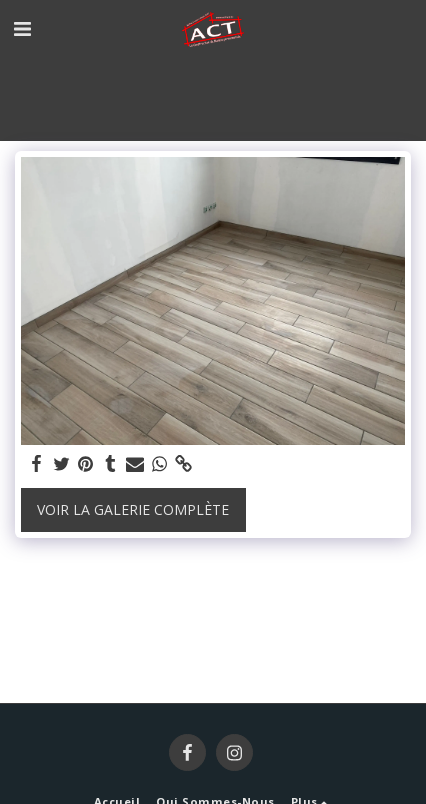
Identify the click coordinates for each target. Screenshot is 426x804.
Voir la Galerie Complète (133, 509)
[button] (22, 28)
